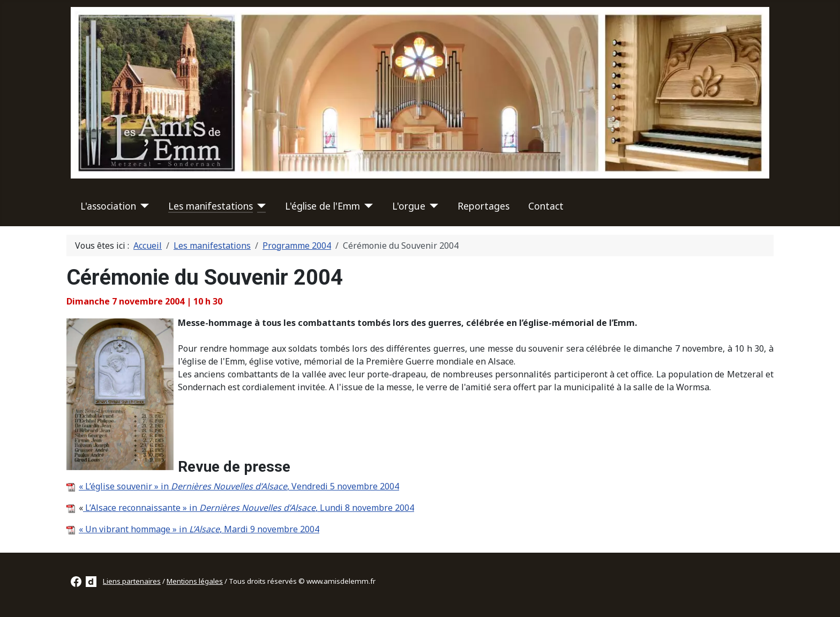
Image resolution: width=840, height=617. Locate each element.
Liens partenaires (132, 581)
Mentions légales (195, 581)
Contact (546, 206)
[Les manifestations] (260, 206)
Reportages (483, 206)
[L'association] (143, 206)
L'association (108, 206)
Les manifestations (211, 206)
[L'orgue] (432, 206)
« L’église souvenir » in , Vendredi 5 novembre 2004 (239, 486)
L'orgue (409, 206)
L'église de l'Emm (322, 206)
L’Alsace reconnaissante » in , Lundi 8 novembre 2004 (249, 508)
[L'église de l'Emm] (367, 206)
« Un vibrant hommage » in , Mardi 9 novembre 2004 (199, 529)
